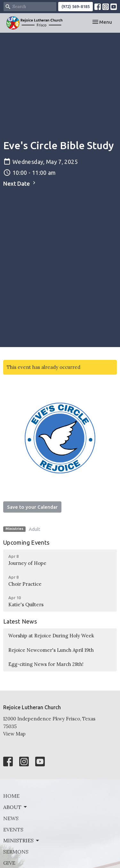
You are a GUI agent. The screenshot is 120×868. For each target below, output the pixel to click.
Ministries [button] (22, 840)
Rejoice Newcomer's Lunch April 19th (51, 650)
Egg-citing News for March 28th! (46, 664)
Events (13, 830)
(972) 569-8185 (76, 6)
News (11, 818)
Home (11, 796)
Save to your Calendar (32, 507)
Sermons (16, 852)
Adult (35, 529)
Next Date (20, 183)
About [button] (16, 807)
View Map (14, 734)
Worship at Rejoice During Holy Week (51, 636)
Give (9, 863)
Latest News (20, 621)
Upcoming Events (26, 542)
